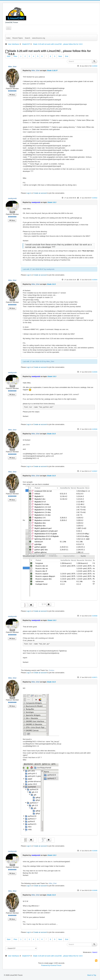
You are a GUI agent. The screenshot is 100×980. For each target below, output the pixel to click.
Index (8, 38)
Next (60, 56)
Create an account (40, 193)
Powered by (46, 965)
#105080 (95, 851)
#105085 (95, 890)
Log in (29, 193)
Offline (12, 86)
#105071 (95, 677)
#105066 (95, 429)
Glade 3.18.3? (52, 70)
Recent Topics (18, 38)
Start (9, 56)
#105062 (95, 198)
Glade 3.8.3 (52, 202)
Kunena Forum (56, 965)
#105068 (95, 616)
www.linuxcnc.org (38, 38)
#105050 (95, 66)
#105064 (95, 280)
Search (27, 38)
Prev (15, 56)
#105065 (95, 372)
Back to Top (92, 975)
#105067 (95, 471)
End (67, 56)
